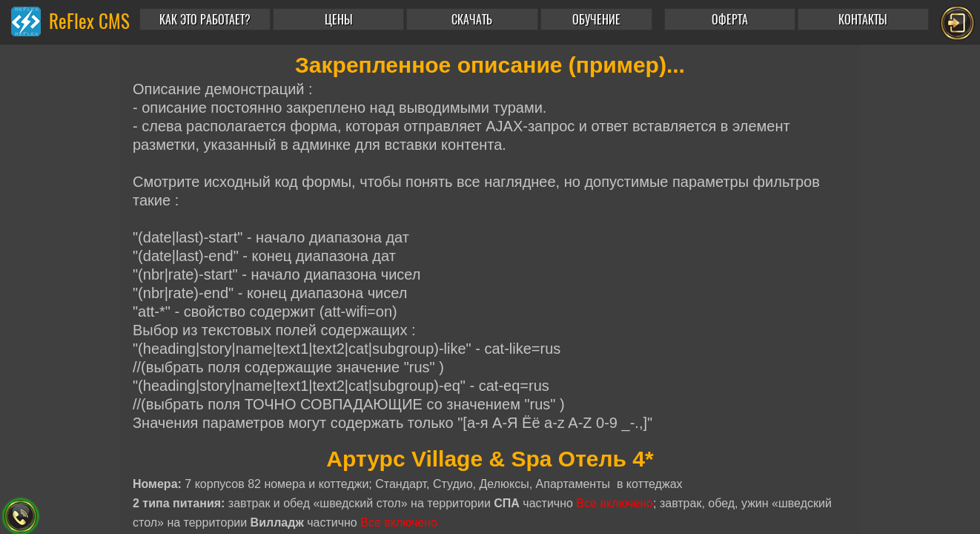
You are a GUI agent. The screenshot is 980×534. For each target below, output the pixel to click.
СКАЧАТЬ (472, 20)
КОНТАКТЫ (863, 20)
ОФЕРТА (730, 20)
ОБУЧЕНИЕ (596, 20)
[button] (599, 19)
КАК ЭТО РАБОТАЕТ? (205, 20)
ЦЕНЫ (339, 20)
